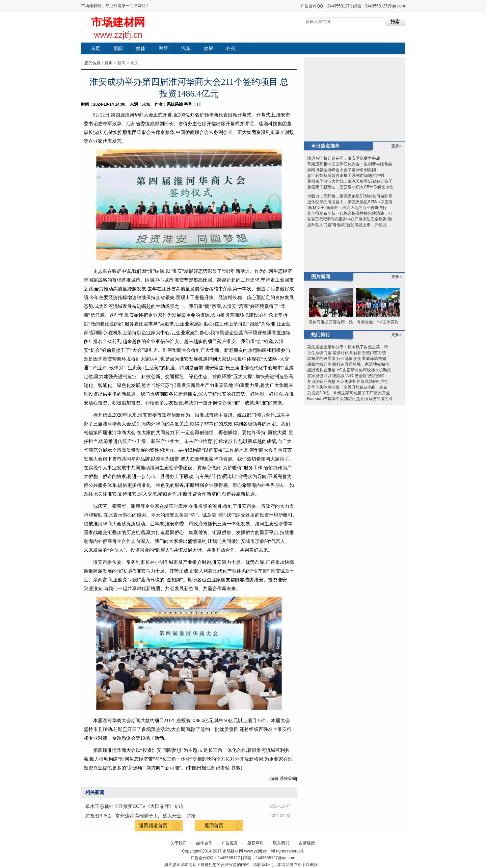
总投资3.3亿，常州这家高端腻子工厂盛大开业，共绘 (141, 816)
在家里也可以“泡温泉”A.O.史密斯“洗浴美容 (346, 376)
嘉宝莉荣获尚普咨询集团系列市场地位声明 (346, 176)
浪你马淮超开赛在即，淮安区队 (331, 323)
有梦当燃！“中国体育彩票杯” (378, 323)
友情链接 (307, 843)
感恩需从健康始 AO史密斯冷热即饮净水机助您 (349, 370)
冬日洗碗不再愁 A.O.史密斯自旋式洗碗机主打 (348, 382)
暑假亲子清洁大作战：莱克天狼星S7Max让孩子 (350, 181)
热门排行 (321, 335)
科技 (231, 48)
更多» (396, 146)
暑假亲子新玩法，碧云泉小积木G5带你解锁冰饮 (350, 187)
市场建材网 (118, 22)
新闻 (118, 48)
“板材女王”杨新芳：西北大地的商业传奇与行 (347, 208)
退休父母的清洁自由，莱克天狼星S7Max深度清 (350, 202)
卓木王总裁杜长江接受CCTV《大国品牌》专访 (134, 806)
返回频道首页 (153, 825)
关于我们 (179, 843)
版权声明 (255, 843)
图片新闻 (321, 277)
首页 (96, 48)
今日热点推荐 (325, 146)
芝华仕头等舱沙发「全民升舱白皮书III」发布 (347, 387)
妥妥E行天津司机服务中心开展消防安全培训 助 (349, 219)
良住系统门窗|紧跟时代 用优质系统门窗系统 (347, 353)
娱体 (141, 48)
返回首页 (214, 825)
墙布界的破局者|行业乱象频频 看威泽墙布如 (347, 359)
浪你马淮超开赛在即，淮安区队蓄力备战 (344, 158)
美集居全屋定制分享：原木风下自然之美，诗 (348, 347)
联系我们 (281, 843)
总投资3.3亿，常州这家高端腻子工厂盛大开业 (348, 393)
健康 (209, 48)
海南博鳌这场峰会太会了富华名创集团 (342, 170)
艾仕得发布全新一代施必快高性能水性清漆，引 (350, 213)
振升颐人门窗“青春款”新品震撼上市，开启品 (347, 225)
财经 (163, 48)
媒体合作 (204, 843)
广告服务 (230, 843)
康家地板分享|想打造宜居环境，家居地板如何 (348, 364)
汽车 (186, 48)
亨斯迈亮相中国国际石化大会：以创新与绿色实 (350, 164)
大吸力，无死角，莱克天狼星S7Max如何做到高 (350, 196)
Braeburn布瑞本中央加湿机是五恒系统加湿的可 (350, 399)
